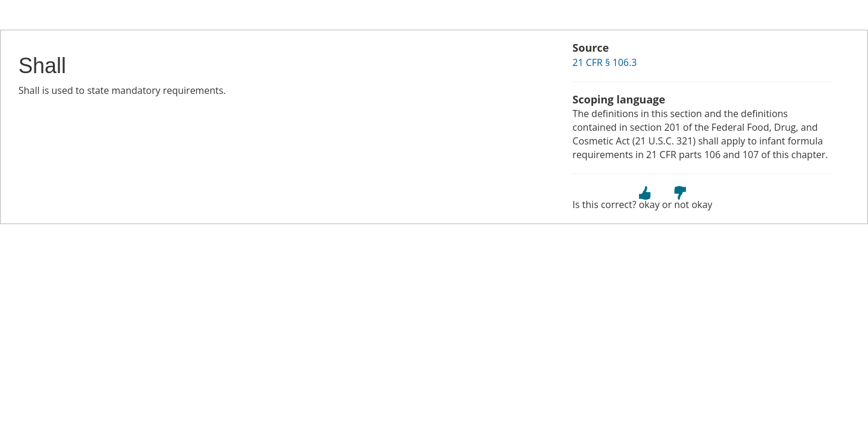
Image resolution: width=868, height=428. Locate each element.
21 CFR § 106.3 (604, 62)
